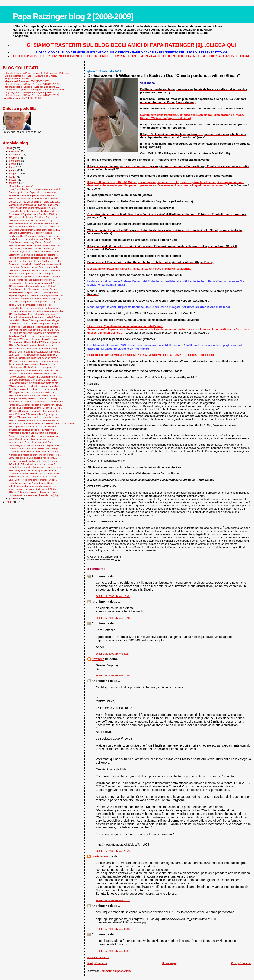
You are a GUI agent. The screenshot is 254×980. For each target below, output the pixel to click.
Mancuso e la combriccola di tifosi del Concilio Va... (34, 205)
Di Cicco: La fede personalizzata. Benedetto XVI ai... (35, 230)
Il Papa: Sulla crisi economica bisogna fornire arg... (34, 349)
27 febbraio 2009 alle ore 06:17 (113, 951)
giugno (13, 170)
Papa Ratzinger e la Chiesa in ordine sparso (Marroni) (36, 295)
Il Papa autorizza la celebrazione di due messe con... (35, 245)
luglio (12, 167)
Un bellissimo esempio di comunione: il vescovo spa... (36, 467)
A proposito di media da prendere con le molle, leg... (35, 455)
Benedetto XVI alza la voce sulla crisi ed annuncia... (34, 308)
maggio (14, 174)
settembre (15, 161)
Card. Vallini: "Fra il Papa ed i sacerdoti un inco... (33, 355)
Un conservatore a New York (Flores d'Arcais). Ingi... (35, 495)
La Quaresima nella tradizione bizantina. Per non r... (34, 461)
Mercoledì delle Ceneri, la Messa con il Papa (31, 442)
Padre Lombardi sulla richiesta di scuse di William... (34, 258)
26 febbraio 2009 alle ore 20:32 (113, 900)
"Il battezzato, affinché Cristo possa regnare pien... (34, 367)
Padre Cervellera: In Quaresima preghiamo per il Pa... (35, 377)
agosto (13, 164)
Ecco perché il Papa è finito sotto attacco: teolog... (34, 398)
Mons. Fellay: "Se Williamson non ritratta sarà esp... (34, 202)
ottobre (13, 158)
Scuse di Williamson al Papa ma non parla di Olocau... (36, 317)
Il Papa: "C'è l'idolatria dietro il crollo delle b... (31, 305)
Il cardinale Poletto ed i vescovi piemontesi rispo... (34, 336)
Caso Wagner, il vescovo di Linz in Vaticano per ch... (35, 252)
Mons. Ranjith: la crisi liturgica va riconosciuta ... (33, 439)
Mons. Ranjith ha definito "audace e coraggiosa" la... (35, 445)
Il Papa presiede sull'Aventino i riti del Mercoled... (33, 427)
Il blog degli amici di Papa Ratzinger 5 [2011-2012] (31, 84)
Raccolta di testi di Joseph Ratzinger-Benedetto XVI (31, 87)
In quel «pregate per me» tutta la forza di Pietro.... (33, 489)
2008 (10, 502)
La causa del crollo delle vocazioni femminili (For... (34, 283)
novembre (15, 155)
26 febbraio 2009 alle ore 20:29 (113, 851)
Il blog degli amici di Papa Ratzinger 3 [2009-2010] (31, 95)
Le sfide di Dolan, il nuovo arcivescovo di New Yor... (34, 452)
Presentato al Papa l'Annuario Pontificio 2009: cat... (34, 214)
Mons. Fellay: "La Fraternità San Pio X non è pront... (35, 261)
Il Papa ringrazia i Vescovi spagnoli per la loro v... (33, 470)
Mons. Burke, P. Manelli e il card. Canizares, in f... (33, 249)
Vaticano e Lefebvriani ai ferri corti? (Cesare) (31, 233)
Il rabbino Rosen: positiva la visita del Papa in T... (33, 274)
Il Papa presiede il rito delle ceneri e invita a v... (32, 392)
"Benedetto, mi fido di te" (21, 186)
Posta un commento (98, 957)
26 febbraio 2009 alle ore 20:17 (113, 654)
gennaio (14, 499)
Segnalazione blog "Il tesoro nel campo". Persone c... (35, 289)
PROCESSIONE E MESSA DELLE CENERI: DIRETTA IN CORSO (42, 423)
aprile (13, 177)
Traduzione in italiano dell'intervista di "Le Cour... (33, 208)
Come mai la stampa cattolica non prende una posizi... (36, 324)
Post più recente (97, 963)
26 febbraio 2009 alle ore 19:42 (113, 596)
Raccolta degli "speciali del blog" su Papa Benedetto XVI (34, 90)
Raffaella (98, 659)
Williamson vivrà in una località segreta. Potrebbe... (34, 386)
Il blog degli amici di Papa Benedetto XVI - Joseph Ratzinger (36, 73)
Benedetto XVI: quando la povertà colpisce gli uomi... (35, 277)
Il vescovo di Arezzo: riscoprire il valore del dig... (33, 364)
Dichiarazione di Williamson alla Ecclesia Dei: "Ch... (34, 330)
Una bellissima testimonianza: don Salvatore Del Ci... (35, 239)
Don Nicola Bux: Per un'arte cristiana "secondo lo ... (34, 236)
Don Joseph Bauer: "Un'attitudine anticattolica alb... (34, 383)
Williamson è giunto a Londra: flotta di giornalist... (33, 433)
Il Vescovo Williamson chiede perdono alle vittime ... (34, 339)
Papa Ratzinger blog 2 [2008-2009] (73, 16)
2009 (10, 148)
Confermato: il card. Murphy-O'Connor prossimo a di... (36, 264)
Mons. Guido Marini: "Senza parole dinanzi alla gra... (35, 320)
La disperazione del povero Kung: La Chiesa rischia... (35, 474)
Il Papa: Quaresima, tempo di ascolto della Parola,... (35, 420)
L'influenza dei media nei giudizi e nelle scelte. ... (33, 458)
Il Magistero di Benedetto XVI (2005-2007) (26, 81)
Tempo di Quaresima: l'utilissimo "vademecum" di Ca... (36, 405)
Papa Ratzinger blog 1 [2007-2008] (22, 98)
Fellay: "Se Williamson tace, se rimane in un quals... (34, 198)
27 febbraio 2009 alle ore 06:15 (113, 929)
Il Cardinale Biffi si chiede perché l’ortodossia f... (33, 464)
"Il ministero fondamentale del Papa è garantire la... (34, 267)
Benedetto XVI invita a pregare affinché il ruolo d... (34, 211)
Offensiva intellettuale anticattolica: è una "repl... (33, 380)
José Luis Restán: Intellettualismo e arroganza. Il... (34, 389)
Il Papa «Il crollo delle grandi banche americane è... (34, 314)
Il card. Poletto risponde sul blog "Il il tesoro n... (32, 280)
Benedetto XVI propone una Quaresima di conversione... (37, 402)
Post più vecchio (241, 963)
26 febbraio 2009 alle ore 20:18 (113, 675)
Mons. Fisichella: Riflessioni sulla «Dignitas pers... (34, 414)
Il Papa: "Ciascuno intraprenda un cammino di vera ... (35, 417)
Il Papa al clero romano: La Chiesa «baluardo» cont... (35, 227)
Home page (169, 963)
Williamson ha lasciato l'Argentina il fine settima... (33, 477)
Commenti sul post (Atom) (116, 971)
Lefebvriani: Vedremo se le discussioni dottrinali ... (34, 255)
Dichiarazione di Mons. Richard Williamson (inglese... (35, 342)
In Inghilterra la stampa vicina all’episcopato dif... (33, 486)
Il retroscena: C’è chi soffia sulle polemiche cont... (33, 395)
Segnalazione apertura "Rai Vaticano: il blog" (31, 483)
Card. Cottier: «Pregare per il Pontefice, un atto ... (33, 480)
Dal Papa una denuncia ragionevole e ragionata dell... (35, 333)
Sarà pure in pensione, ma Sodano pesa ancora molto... (36, 311)
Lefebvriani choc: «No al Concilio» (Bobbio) (30, 220)
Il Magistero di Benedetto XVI (19, 78)
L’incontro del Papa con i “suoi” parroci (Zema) (32, 302)
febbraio (14, 183)
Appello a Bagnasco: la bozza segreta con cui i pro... (35, 436)
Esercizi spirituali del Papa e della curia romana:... (34, 192)
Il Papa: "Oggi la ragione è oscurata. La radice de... (34, 352)
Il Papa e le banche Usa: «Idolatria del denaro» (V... (34, 223)
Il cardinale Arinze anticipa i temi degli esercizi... (32, 195)
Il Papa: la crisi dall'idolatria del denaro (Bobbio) (32, 286)
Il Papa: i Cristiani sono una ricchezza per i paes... (34, 492)
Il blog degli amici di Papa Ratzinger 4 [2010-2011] (31, 92)
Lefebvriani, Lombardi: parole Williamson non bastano (35, 270)
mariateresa (100, 856)
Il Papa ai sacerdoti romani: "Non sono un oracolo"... (35, 358)
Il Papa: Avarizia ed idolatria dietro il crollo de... (32, 345)
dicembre (15, 151)
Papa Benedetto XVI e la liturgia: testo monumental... (35, 189)
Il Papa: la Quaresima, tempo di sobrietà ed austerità (35, 411)
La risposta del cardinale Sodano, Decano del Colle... (35, 408)
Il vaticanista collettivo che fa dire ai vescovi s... (32, 430)
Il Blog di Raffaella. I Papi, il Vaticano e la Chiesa (30, 76)
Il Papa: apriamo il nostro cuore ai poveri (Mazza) (33, 370)
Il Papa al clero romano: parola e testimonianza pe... (35, 361)
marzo (13, 180)
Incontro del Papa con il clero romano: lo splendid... (34, 327)
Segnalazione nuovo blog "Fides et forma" (30, 242)
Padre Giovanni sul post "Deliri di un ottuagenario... (34, 292)
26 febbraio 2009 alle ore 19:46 (113, 618)
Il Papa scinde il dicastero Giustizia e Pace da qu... (34, 217)
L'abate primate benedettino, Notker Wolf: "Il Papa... (34, 449)
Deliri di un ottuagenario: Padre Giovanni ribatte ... (34, 373)
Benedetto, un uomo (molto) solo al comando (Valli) (34, 299)
